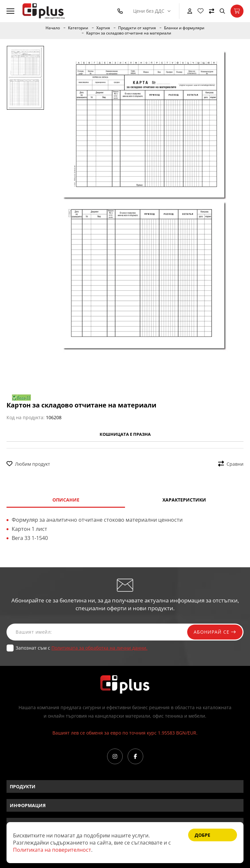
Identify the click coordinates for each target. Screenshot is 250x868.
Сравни (231, 464)
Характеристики (184, 500)
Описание (66, 500)
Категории (78, 28)
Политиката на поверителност (52, 850)
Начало (53, 28)
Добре (202, 835)
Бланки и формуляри (184, 28)
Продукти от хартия (137, 28)
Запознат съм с (82, 648)
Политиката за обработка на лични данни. (99, 648)
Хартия (103, 28)
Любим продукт (28, 464)
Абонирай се (215, 632)
